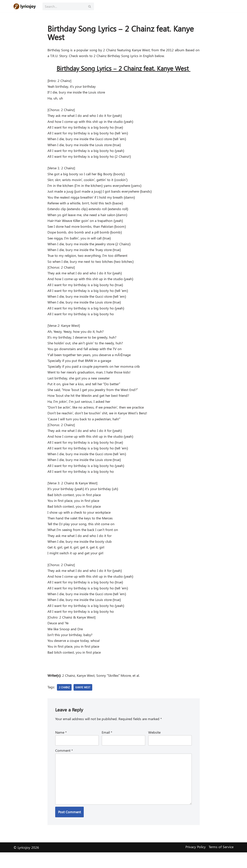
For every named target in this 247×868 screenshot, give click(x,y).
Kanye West (84, 701)
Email (107, 746)
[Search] (64, 6)
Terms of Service (221, 862)
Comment (64, 765)
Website (154, 746)
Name (61, 746)
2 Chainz (65, 701)
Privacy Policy (196, 862)
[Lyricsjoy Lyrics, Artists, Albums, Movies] (25, 6)
